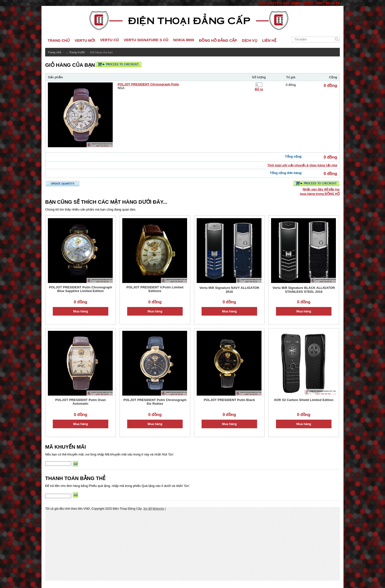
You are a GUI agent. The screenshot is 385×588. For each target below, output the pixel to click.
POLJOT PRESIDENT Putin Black (229, 400)
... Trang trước (76, 52)
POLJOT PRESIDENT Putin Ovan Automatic (81, 402)
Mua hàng (81, 311)
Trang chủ (54, 52)
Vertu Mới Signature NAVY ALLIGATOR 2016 (229, 290)
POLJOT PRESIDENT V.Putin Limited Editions (155, 289)
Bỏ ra (259, 89)
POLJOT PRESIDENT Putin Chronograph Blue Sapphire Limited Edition (80, 289)
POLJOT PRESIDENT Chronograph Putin (148, 84)
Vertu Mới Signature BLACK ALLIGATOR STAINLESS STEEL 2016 (304, 290)
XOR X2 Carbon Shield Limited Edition (304, 400)
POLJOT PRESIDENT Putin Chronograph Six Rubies (155, 402)
